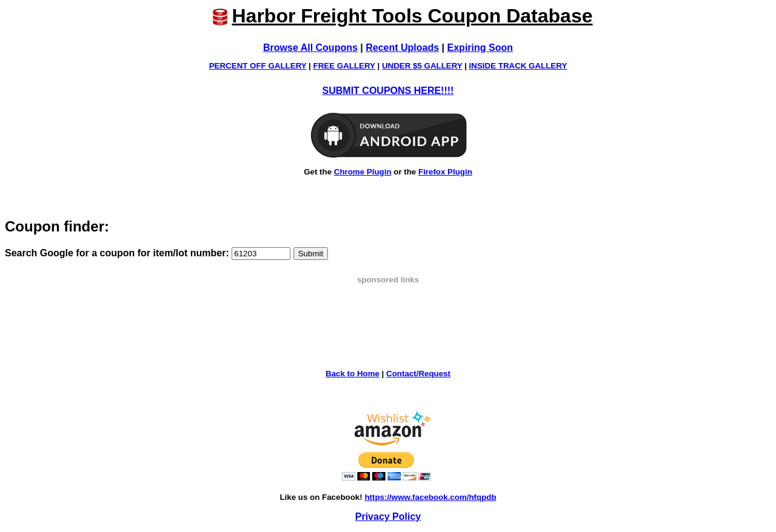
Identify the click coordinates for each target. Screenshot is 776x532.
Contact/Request (418, 374)
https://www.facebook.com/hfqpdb (430, 497)
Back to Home (353, 374)
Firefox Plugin (445, 172)
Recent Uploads (402, 48)
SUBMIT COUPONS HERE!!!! (388, 91)
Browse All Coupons (310, 48)
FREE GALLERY (344, 66)
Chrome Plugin (363, 172)
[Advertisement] (388, 311)
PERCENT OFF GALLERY (258, 66)
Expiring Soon (480, 48)
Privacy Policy (388, 517)
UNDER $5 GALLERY (422, 66)
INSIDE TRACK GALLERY (518, 66)
